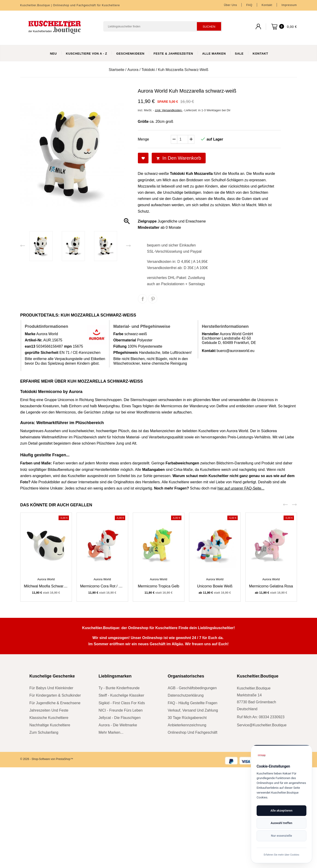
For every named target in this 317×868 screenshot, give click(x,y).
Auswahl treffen (286, 822)
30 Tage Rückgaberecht (187, 718)
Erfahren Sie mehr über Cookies (265, 854)
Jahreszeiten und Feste (49, 710)
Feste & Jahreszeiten (173, 54)
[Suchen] (163, 26)
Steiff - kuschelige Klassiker (121, 695)
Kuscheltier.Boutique (258, 676)
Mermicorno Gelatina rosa (271, 586)
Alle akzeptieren (245, 822)
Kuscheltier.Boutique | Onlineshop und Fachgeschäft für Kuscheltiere (70, 5)
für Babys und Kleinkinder (51, 688)
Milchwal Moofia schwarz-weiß (50, 586)
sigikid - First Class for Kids (122, 703)
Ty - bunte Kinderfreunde (119, 688)
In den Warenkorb (179, 158)
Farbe (119, 334)
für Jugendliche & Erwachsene (55, 703)
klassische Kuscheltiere (49, 718)
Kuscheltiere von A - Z (87, 54)
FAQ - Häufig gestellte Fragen (193, 703)
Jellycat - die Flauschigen (120, 718)
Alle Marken (214, 54)
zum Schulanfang (44, 732)
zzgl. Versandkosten (169, 110)
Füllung (120, 346)
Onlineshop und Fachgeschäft (193, 732)
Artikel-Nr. (34, 340)
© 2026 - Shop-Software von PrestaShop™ (47, 759)
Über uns (230, 5)
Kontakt (267, 5)
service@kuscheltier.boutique (262, 725)
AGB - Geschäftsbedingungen (192, 688)
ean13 (30, 346)
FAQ (249, 5)
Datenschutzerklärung (186, 695)
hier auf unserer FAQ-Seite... (241, 488)
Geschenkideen (130, 54)
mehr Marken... (111, 732)
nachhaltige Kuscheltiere (50, 725)
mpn (68, 346)
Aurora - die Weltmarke (118, 725)
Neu (53, 54)
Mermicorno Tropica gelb (159, 586)
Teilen (142, 299)
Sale (239, 54)
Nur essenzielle (265, 835)
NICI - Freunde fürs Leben (121, 710)
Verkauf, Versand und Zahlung (193, 710)
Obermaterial (125, 340)
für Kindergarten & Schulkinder (55, 695)
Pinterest (153, 299)
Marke (30, 334)
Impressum (289, 5)
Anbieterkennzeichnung (187, 725)
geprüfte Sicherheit (42, 353)
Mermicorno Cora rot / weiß (104, 586)
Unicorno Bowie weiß (215, 586)
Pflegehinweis (126, 353)
